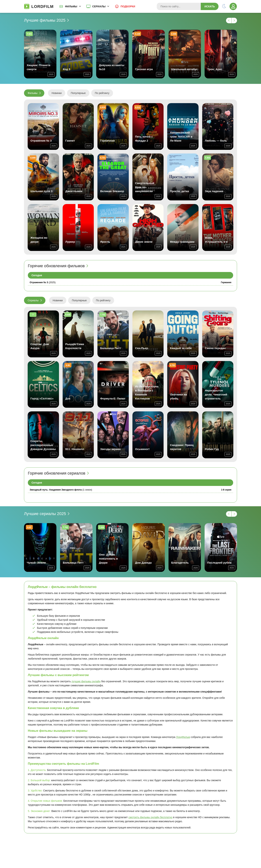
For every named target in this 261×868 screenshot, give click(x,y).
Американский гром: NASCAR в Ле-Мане (181, 137)
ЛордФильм (183, 737)
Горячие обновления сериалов (57, 473)
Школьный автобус (184, 69)
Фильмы (71, 6)
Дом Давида (143, 563)
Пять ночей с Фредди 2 (144, 139)
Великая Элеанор (112, 191)
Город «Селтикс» (42, 398)
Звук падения (214, 191)
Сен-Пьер (142, 348)
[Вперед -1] (234, 21)
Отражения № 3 (41, 141)
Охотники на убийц (178, 396)
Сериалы (99, 6)
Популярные (78, 93)
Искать (210, 6)
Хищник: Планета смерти (38, 67)
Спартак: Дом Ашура (40, 346)
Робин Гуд (212, 449)
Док (68, 398)
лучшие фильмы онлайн (86, 681)
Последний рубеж (219, 563)
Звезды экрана (110, 449)
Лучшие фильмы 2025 (45, 20)
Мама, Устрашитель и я (216, 240)
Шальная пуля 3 (41, 191)
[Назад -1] (229, 21)
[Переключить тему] (224, 6)
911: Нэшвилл (75, 449)
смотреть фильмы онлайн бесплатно (150, 817)
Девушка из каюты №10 (112, 67)
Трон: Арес (215, 69)
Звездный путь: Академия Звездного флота (56, 490)
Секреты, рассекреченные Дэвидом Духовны (43, 445)
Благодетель (180, 563)
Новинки (57, 93)
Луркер (70, 242)
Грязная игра (144, 69)
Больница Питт (111, 348)
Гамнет (70, 141)
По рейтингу (102, 93)
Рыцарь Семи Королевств (75, 346)
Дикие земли (144, 242)
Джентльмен (74, 191)
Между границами (182, 242)
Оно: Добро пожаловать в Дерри (108, 559)
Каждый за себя (181, 348)
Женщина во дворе (39, 240)
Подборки (128, 6)
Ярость (105, 242)
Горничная (107, 141)
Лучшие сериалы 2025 (45, 514)
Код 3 (66, 69)
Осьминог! (142, 449)
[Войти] (233, 6)
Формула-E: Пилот (113, 398)
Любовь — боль (216, 141)
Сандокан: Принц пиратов (182, 447)
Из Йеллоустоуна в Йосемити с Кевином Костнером (147, 392)
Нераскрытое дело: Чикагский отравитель (216, 394)
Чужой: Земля (36, 563)
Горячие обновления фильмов (56, 266)
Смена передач (215, 348)
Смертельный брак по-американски (145, 187)
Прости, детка (179, 191)
